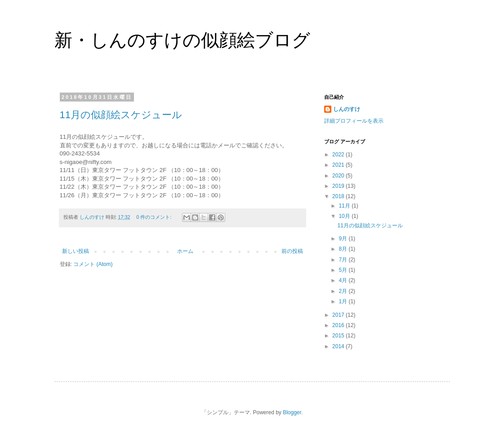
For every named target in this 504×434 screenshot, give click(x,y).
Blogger (292, 412)
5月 (343, 270)
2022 (339, 155)
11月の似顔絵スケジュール (121, 115)
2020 (339, 176)
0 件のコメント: (154, 217)
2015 (339, 336)
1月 (343, 301)
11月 (345, 206)
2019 (339, 186)
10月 (345, 216)
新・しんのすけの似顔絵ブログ (182, 40)
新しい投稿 (76, 251)
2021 (339, 165)
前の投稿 (292, 251)
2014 (339, 346)
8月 (343, 249)
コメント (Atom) (93, 264)
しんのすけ (347, 109)
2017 (339, 315)
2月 (343, 291)
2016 (339, 325)
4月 (343, 280)
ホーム (185, 251)
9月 (343, 239)
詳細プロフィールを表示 (354, 121)
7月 (343, 260)
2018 (339, 196)
